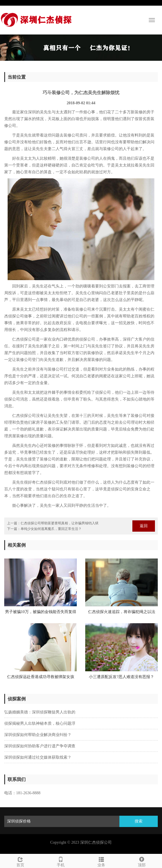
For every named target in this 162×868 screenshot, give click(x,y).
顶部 (142, 861)
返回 (144, 526)
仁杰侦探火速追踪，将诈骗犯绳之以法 (122, 612)
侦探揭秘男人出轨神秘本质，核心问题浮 (40, 723)
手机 (61, 861)
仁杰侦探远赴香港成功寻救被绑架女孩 (41, 677)
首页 (20, 861)
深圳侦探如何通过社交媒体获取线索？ (38, 757)
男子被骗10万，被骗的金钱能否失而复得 (41, 612)
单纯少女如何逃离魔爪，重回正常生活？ (51, 529)
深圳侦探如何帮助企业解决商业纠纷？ (38, 735)
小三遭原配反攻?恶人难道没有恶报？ (121, 677)
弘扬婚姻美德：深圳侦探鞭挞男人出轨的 (40, 712)
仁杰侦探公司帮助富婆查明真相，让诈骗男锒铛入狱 (60, 523)
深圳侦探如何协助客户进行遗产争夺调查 (40, 746)
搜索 (139, 821)
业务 (101, 861)
